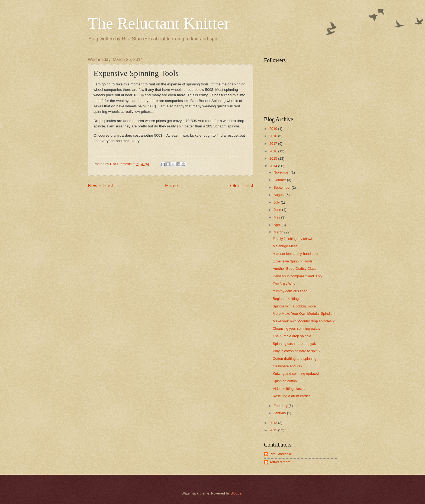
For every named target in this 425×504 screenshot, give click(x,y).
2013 (274, 423)
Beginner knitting (286, 299)
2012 (274, 430)
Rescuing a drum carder (291, 396)
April (277, 225)
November (282, 172)
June (278, 210)
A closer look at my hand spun (296, 254)
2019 (274, 129)
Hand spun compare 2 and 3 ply (297, 276)
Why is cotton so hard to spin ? (297, 351)
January (280, 413)
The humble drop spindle (292, 336)
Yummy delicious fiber (290, 291)
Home (172, 186)
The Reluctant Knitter (159, 23)
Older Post (242, 186)
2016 (274, 151)
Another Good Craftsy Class (294, 269)
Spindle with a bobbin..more (294, 306)
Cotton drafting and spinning (294, 359)
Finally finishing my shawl (292, 239)
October (280, 180)
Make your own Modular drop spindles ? (304, 321)
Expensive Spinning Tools (293, 261)
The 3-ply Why (284, 284)
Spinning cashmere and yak (294, 344)
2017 (274, 144)
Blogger (237, 493)
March (279, 232)
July (277, 202)
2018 (274, 136)
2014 (274, 166)
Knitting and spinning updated (296, 373)
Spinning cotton (285, 381)
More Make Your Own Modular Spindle (302, 314)
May (277, 217)
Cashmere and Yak (287, 366)
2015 (274, 158)
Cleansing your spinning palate (297, 328)
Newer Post (100, 186)
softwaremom (280, 462)
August (279, 195)
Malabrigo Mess (285, 246)
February (281, 406)
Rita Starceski (280, 454)
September (283, 187)
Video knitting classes (289, 389)
